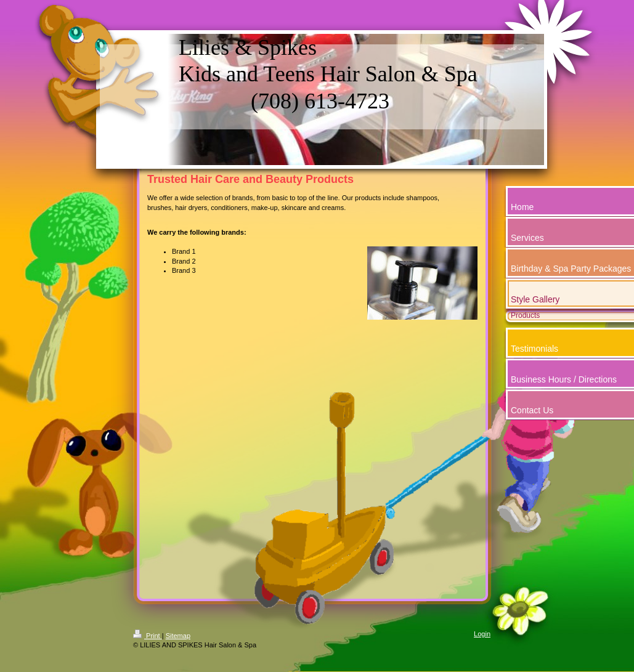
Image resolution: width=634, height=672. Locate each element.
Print (148, 636)
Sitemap (178, 636)
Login (482, 634)
